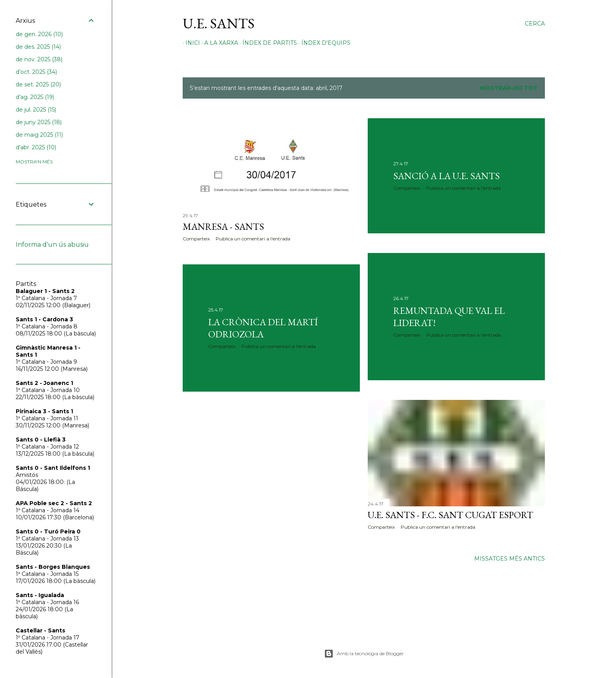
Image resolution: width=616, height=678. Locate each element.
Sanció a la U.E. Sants (446, 176)
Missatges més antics (510, 559)
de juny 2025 (39, 122)
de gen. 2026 (39, 34)
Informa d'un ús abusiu (52, 245)
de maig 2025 (39, 135)
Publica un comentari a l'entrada (253, 239)
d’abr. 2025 (36, 147)
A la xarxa (218, 43)
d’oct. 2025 (36, 72)
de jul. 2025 (36, 110)
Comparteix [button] (196, 239)
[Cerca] (535, 24)
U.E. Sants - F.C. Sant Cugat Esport (450, 515)
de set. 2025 (38, 84)
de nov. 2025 (39, 59)
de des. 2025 (38, 47)
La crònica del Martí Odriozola (263, 328)
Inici (190, 43)
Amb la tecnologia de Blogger (364, 654)
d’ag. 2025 (35, 97)
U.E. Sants (219, 23)
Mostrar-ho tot (509, 88)
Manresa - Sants (223, 226)
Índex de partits (267, 43)
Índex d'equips (323, 43)
